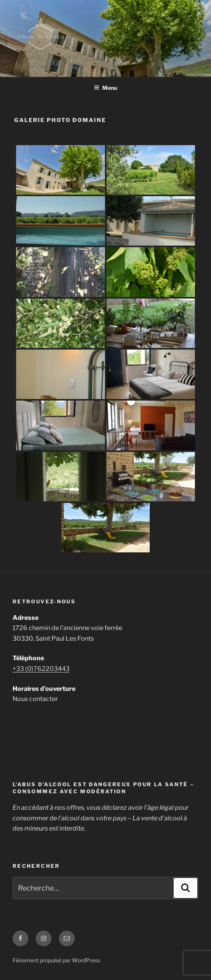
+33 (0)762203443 (41, 669)
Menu (105, 88)
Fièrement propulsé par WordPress (56, 960)
